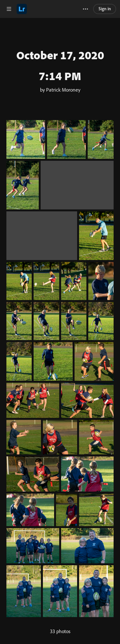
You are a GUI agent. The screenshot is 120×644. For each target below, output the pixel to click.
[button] (9, 9)
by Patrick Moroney (60, 90)
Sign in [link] (105, 9)
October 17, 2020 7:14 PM (60, 65)
